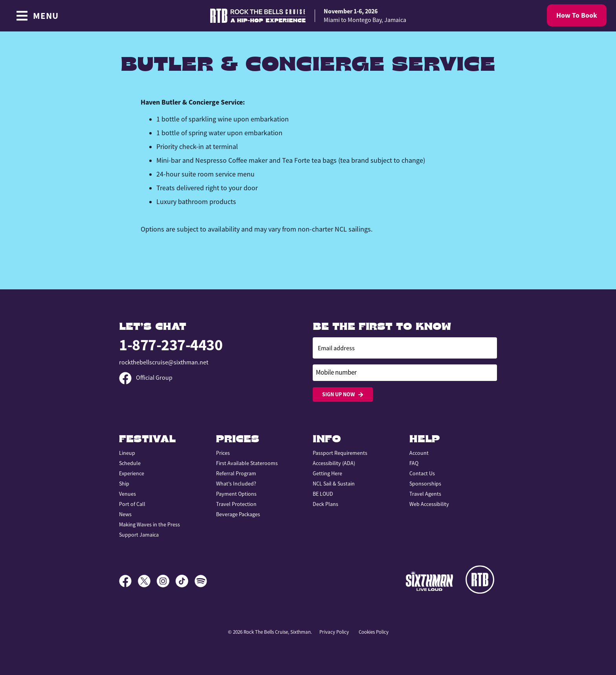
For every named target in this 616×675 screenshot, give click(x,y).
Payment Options (236, 494)
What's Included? (236, 484)
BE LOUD (323, 494)
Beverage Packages (238, 514)
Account (419, 453)
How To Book (577, 15)
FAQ (414, 463)
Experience (132, 473)
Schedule (130, 463)
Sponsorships (425, 484)
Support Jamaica (139, 535)
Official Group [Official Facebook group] (146, 378)
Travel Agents (425, 494)
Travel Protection (236, 504)
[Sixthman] (429, 581)
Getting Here (327, 473)
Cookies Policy (374, 632)
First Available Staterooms (247, 463)
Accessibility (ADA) (334, 463)
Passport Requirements (340, 453)
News (125, 514)
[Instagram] (166, 581)
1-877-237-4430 (171, 345)
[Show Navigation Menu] (37, 16)
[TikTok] (185, 581)
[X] (147, 581)
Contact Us (422, 473)
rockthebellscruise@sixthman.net (164, 362)
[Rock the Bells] (481, 581)
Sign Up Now (343, 395)
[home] (308, 16)
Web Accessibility (429, 504)
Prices (223, 453)
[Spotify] (201, 581)
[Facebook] (128, 581)
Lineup (127, 453)
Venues (127, 494)
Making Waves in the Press (149, 524)
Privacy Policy (334, 632)
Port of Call (132, 504)
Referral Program (236, 473)
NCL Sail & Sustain (334, 484)
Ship (124, 484)
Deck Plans (325, 504)
